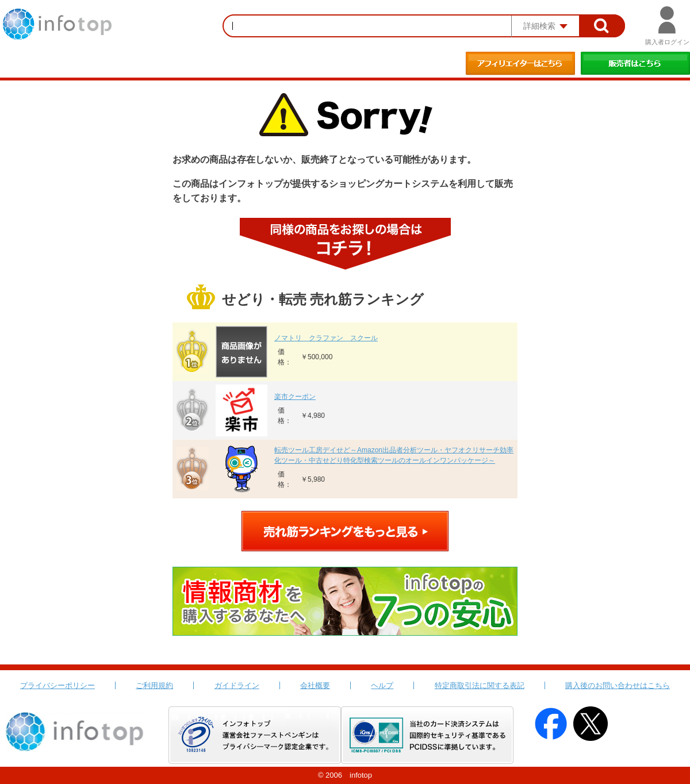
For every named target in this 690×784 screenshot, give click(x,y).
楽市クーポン (295, 397)
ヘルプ (382, 685)
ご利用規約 (154, 685)
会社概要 (315, 685)
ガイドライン (237, 685)
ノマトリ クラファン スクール (326, 338)
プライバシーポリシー (57, 685)
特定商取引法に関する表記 (480, 685)
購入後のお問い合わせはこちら (618, 685)
